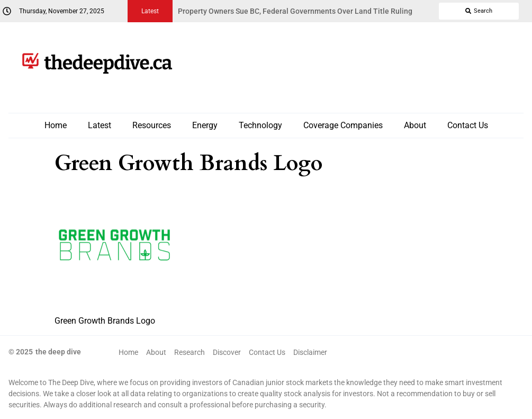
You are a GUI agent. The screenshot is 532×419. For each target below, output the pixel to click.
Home (56, 125)
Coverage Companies (343, 125)
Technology (260, 125)
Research (190, 352)
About (415, 125)
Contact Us (468, 125)
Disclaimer (310, 352)
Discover (227, 352)
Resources (152, 125)
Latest (100, 125)
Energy (205, 125)
